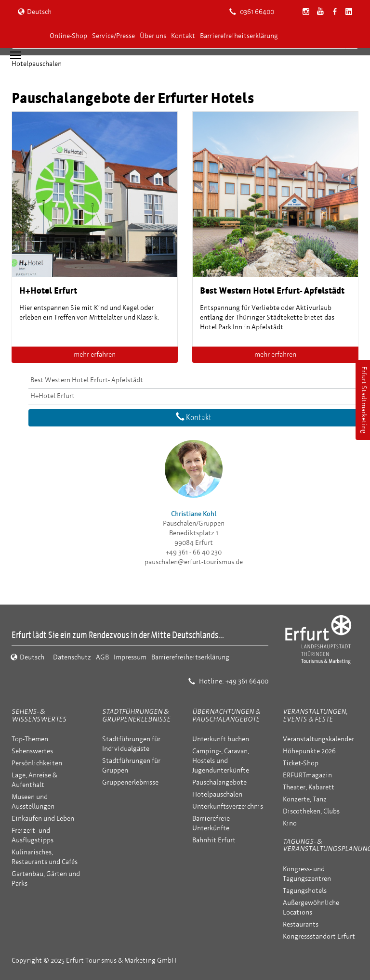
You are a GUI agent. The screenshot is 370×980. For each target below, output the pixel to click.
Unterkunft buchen (221, 739)
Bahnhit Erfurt (214, 840)
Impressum (130, 657)
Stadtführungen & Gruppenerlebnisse (136, 715)
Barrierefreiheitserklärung (239, 36)
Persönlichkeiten (37, 763)
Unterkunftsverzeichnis (228, 806)
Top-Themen (30, 739)
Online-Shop (68, 36)
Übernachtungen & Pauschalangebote (226, 715)
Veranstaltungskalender (318, 739)
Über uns (153, 36)
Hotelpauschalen (217, 794)
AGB (102, 657)
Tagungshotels (305, 891)
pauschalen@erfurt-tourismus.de (194, 562)
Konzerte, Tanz (305, 799)
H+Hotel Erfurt (53, 396)
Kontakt (183, 36)
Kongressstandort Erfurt (319, 936)
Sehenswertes (32, 751)
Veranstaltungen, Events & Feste (315, 715)
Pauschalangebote (219, 782)
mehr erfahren (95, 355)
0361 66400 (252, 12)
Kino (290, 823)
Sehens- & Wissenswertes (39, 715)
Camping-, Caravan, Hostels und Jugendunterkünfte (221, 761)
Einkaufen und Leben (43, 819)
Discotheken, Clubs (311, 811)
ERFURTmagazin (307, 775)
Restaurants (301, 924)
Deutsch (35, 12)
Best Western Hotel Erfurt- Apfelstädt (87, 380)
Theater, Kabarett (309, 787)
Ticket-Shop (301, 763)
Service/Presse (113, 36)
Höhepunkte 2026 (309, 751)
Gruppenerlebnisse (130, 782)
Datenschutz (72, 657)
